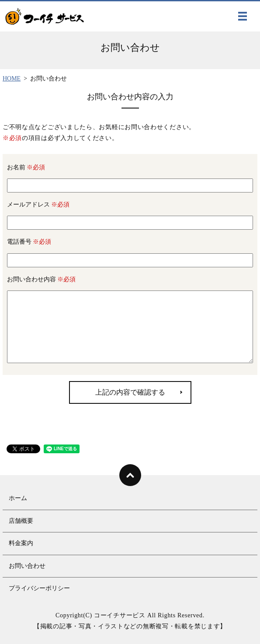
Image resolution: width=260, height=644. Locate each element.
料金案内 (21, 543)
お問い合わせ (27, 566)
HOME (12, 79)
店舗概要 (21, 521)
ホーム (18, 498)
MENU (243, 18)
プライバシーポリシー (39, 588)
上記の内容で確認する (130, 392)
